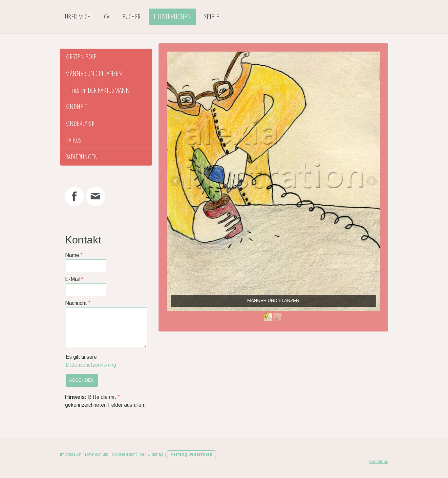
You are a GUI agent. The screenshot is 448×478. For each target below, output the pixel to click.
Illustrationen (172, 17)
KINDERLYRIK (80, 123)
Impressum (71, 454)
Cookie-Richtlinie (128, 454)
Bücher (131, 17)
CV (107, 17)
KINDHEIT (76, 107)
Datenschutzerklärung (91, 365)
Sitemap (156, 454)
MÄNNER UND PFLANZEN (94, 73)
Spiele (212, 17)
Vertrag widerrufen (192, 454)
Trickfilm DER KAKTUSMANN (100, 90)
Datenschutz (97, 454)
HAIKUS (73, 140)
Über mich (78, 17)
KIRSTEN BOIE (81, 57)
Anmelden (379, 461)
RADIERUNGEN (81, 157)
